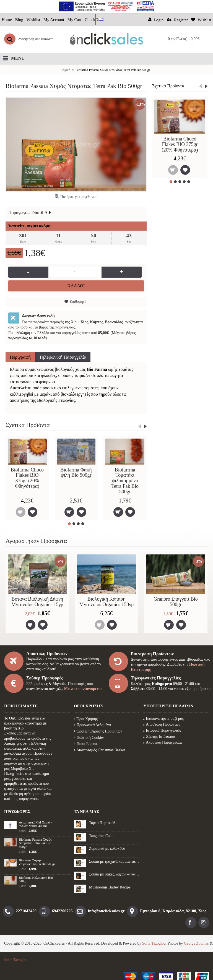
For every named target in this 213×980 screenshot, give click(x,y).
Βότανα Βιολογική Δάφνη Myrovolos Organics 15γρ (37, 602)
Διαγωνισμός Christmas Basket (99, 750)
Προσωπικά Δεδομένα (92, 725)
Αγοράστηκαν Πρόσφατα (36, 541)
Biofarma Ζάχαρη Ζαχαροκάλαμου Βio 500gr (37, 862)
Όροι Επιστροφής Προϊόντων (98, 731)
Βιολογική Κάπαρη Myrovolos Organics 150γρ (107, 602)
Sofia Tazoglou (154, 943)
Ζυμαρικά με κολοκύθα (107, 849)
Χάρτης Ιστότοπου (159, 737)
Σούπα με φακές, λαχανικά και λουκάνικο (114, 874)
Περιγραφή (20, 357)
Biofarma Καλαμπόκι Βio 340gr (36, 880)
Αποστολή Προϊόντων (162, 724)
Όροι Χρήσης (86, 719)
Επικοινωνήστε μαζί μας (163, 719)
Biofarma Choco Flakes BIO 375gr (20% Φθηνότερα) (180, 144)
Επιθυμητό (78, 302)
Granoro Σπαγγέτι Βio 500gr (176, 602)
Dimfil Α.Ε (41, 213)
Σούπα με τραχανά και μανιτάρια (114, 862)
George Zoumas (196, 943)
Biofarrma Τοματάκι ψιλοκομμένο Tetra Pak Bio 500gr (125, 481)
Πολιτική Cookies (89, 738)
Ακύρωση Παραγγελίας (163, 742)
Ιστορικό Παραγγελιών (162, 730)
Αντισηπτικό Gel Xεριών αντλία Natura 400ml (35, 824)
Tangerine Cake (101, 836)
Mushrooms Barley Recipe (110, 887)
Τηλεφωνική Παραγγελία (63, 357)
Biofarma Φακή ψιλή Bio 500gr (76, 473)
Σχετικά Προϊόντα (168, 86)
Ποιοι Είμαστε (86, 744)
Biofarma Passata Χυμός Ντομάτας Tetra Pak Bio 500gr (35, 843)
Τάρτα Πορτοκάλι (103, 823)
